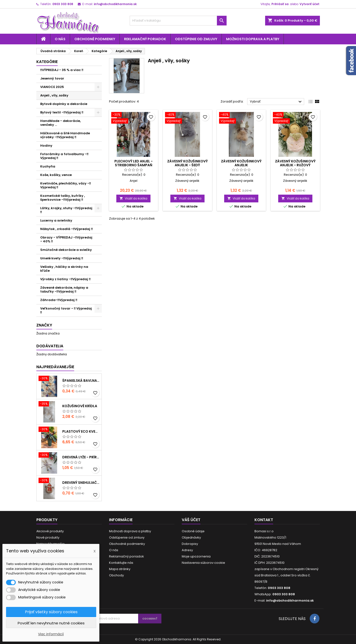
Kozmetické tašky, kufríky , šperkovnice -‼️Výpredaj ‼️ (63, 198)
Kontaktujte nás (121, 563)
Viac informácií (51, 634)
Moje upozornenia (196, 556)
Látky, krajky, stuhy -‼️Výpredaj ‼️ (66, 210)
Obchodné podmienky (95, 39)
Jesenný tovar (52, 78)
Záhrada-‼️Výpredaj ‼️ (59, 300)
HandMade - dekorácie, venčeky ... (60, 123)
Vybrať (276, 102)
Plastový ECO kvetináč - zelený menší (81, 431)
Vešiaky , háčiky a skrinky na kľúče (64, 269)
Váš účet (191, 520)
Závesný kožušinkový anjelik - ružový (295, 163)
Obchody (116, 575)
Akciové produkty (50, 531)
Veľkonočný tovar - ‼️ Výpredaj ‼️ (66, 310)
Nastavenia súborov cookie (203, 563)
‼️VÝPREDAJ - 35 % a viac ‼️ (62, 70)
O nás (60, 39)
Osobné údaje (193, 531)
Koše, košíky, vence (56, 175)
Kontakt (264, 520)
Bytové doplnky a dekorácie (64, 104)
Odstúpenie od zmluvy (196, 39)
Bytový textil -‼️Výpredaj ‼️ (62, 112)
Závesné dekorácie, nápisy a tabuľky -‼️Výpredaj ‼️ (64, 290)
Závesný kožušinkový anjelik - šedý (187, 163)
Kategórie (47, 62)
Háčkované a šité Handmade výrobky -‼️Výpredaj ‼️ (65, 135)
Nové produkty (48, 537)
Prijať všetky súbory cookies (51, 612)
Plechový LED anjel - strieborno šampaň (134, 163)
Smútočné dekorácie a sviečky (66, 250)
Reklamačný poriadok (145, 39)
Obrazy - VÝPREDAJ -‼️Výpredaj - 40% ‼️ (66, 239)
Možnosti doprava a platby (253, 39)
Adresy (187, 550)
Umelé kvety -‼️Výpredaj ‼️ (62, 258)
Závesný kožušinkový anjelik (241, 163)
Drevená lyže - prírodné (81, 457)
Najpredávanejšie (55, 367)
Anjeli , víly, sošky (54, 95)
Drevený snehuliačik (81, 483)
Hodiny (46, 146)
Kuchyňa (48, 166)
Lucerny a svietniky (56, 220)
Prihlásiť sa (280, 4)
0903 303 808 (63, 4)
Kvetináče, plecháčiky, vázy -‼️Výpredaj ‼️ (66, 185)
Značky (44, 325)
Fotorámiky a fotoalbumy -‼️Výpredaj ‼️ (64, 156)
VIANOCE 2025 (52, 87)
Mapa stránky (120, 569)
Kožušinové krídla (80, 406)
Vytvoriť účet (309, 4)
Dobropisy (190, 544)
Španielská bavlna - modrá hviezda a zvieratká (81, 381)
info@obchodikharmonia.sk (115, 4)
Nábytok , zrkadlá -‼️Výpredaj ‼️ (67, 229)
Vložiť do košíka (133, 198)
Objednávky (191, 537)
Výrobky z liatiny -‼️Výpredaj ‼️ (66, 279)
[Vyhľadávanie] (178, 21)
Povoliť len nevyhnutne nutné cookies (51, 623)
